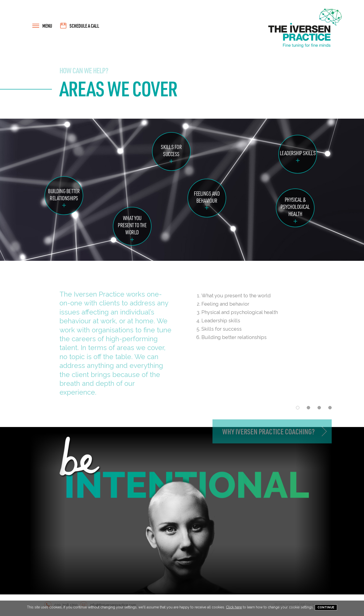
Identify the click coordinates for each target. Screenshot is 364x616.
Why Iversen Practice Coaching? (268, 435)
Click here (234, 607)
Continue (326, 607)
